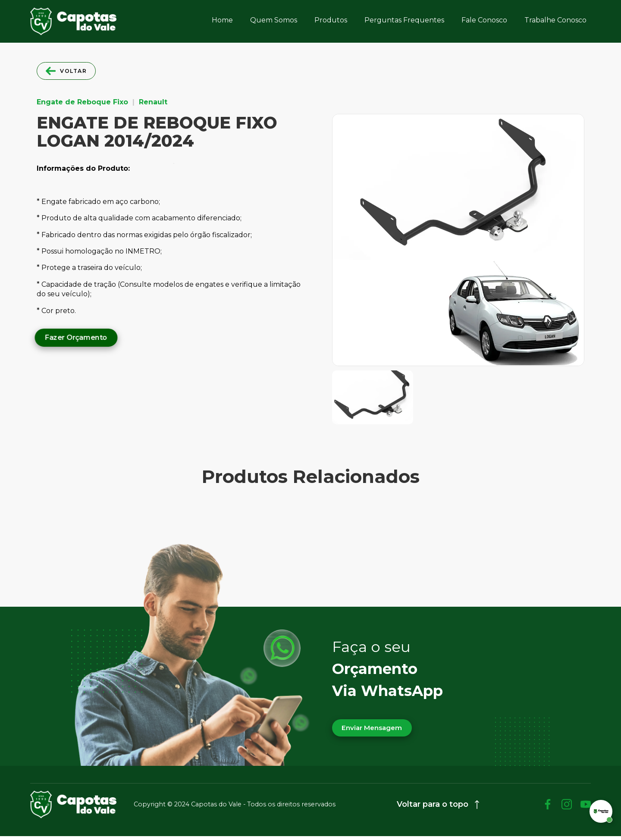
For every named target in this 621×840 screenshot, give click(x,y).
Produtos (331, 20)
